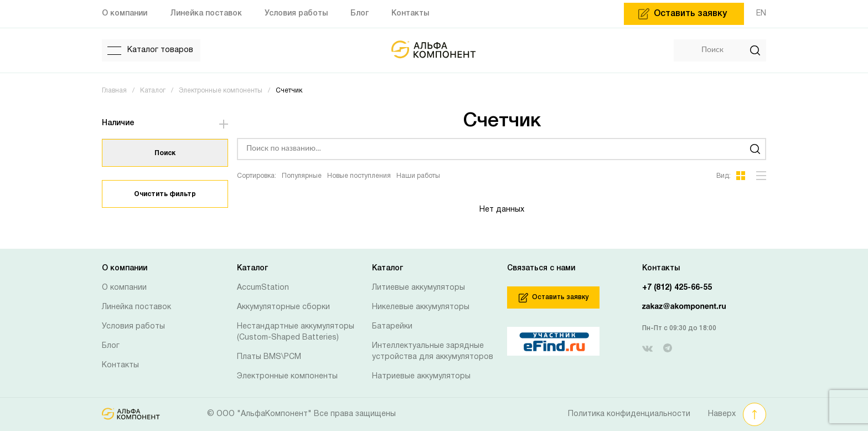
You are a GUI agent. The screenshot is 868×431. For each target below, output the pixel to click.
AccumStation (263, 288)
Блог (111, 346)
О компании (124, 288)
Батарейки (392, 327)
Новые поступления (359, 176)
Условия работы (133, 327)
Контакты (120, 365)
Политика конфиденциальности (629, 414)
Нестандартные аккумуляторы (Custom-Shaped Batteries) (296, 332)
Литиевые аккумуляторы (418, 288)
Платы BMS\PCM (269, 357)
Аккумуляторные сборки (283, 307)
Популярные (302, 176)
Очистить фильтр (165, 194)
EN (761, 14)
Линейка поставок (136, 307)
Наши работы (418, 176)
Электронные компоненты (287, 376)
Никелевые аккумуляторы (421, 307)
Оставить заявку (554, 298)
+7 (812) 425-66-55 (677, 288)
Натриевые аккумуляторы (421, 376)
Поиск (165, 153)
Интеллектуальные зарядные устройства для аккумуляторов (433, 352)
